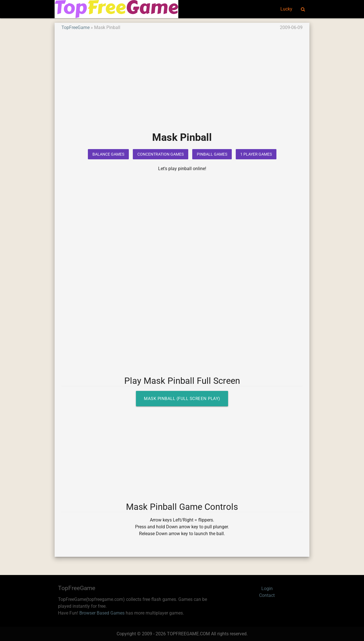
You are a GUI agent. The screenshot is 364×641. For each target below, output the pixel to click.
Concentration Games (161, 154)
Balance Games (108, 154)
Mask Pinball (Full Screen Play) (182, 399)
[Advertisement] (182, 85)
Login (267, 589)
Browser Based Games (102, 613)
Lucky (286, 9)
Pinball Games (212, 154)
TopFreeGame (76, 27)
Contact (267, 595)
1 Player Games (256, 154)
